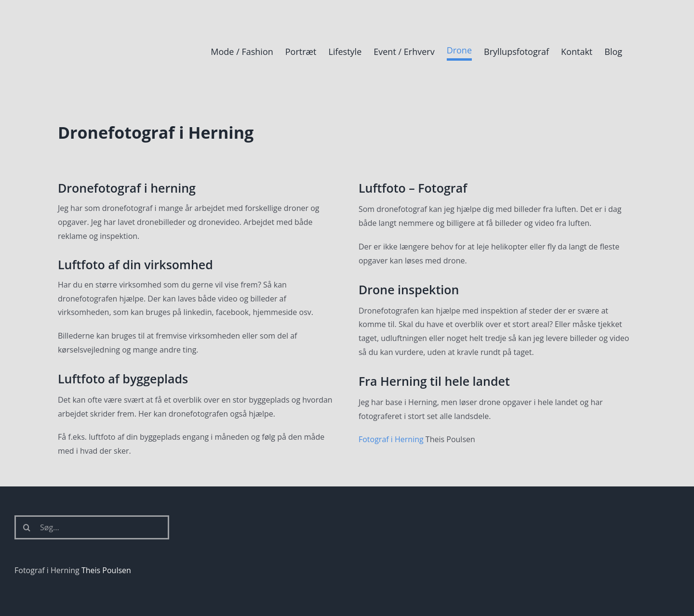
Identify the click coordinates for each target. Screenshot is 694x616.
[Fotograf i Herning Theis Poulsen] (94, 16)
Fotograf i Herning (391, 439)
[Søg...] (92, 527)
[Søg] (27, 527)
